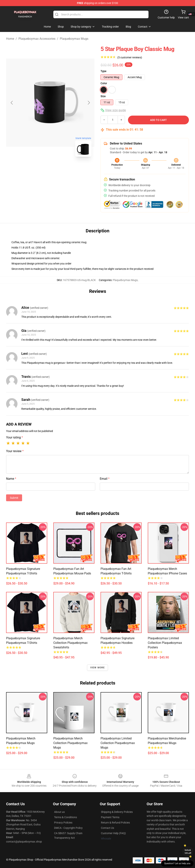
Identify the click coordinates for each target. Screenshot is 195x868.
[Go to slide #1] (40, 168)
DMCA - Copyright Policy (68, 828)
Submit (14, 498)
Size (103, 96)
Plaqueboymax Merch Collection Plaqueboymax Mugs (70, 743)
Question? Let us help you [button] (177, 863)
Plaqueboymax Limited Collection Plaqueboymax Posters (165, 643)
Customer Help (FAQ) (113, 833)
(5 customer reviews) (130, 57)
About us (59, 812)
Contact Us (107, 828)
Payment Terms (110, 817)
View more (98, 668)
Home (10, 39)
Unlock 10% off (188, 852)
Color (104, 83)
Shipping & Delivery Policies (117, 812)
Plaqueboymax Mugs (74, 39)
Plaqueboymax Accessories (37, 39)
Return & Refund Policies (115, 823)
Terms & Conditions (66, 817)
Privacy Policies (63, 823)
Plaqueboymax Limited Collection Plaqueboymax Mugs (118, 743)
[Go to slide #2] (60, 168)
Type (103, 71)
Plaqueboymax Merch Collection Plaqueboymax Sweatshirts (70, 643)
